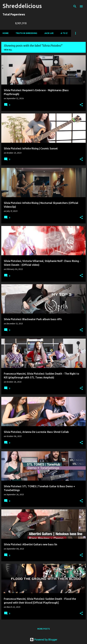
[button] (81, 105)
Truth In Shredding (26, 33)
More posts (44, 629)
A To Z (64, 33)
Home (6, 33)
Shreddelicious (22, 6)
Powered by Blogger (44, 640)
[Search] (75, 6)
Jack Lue (49, 33)
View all (8, 50)
